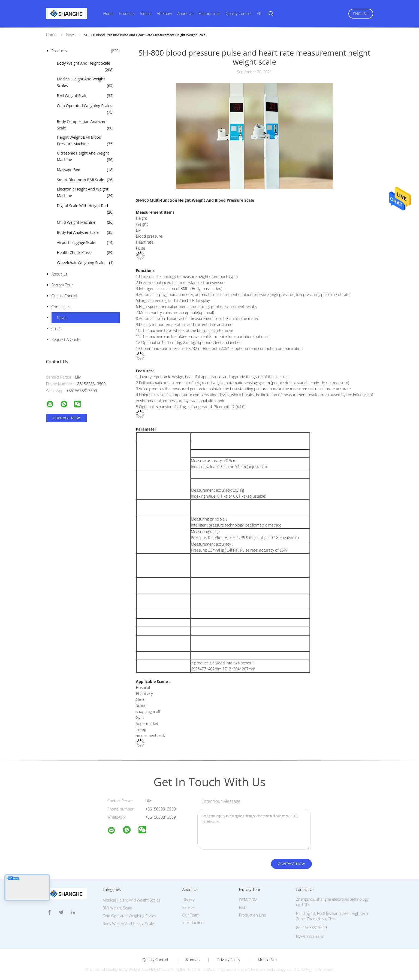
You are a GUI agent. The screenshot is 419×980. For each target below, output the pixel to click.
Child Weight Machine (85, 222)
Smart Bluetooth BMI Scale (85, 180)
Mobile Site (267, 960)
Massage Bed (85, 170)
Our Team (191, 915)
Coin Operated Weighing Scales (85, 109)
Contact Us (61, 307)
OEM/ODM (248, 900)
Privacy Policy (229, 960)
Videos (146, 13)
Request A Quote (66, 339)
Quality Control (239, 13)
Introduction (193, 923)
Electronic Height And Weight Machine (85, 193)
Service (189, 907)
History (189, 900)
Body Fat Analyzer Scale (85, 232)
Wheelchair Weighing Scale (85, 263)
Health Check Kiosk (85, 253)
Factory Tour (209, 13)
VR (259, 13)
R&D (243, 907)
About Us (185, 13)
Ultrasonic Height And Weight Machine (85, 157)
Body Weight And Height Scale (85, 67)
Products (127, 13)
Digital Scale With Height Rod (85, 209)
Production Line (252, 915)
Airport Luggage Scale (85, 243)
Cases (57, 329)
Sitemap (193, 960)
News (62, 318)
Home (108, 13)
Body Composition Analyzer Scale (85, 125)
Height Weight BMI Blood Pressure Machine (85, 141)
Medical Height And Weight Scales (85, 83)
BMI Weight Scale (85, 96)
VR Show (164, 13)
